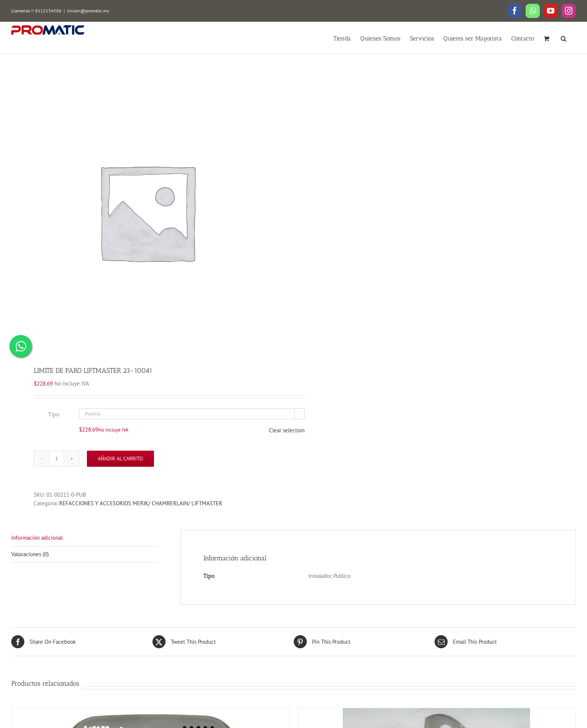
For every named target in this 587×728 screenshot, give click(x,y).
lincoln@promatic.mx (88, 11)
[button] (564, 38)
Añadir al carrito (120, 459)
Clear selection (287, 430)
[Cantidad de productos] (57, 459)
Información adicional (37, 538)
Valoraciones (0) (30, 554)
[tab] (85, 538)
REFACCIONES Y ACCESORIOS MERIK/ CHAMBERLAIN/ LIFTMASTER (141, 503)
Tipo (54, 414)
